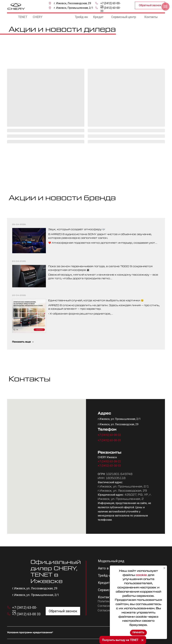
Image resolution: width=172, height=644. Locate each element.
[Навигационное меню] (165, 7)
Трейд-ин (105, 575)
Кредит (104, 583)
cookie (141, 575)
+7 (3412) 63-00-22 (109, 435)
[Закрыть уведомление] (164, 568)
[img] (16, 6)
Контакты (106, 597)
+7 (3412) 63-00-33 (109, 440)
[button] (150, 5)
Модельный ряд (111, 561)
